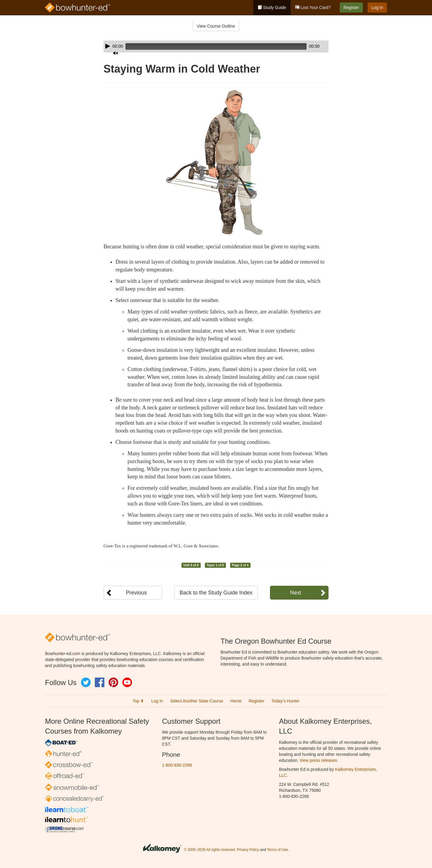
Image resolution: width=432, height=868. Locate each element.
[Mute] (307, 46)
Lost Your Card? (313, 7)
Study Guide (272, 7)
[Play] (108, 46)
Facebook (100, 682)
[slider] (207, 46)
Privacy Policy (248, 850)
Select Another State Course (197, 701)
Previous (136, 593)
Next (296, 593)
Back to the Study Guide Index (216, 593)
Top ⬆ (138, 701)
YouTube (127, 682)
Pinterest (113, 682)
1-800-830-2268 (177, 765)
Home (236, 701)
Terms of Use (277, 850)
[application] (216, 46)
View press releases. (319, 760)
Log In (377, 7)
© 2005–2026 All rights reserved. (210, 850)
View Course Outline (216, 26)
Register (351, 7)
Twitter (86, 682)
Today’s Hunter (285, 701)
